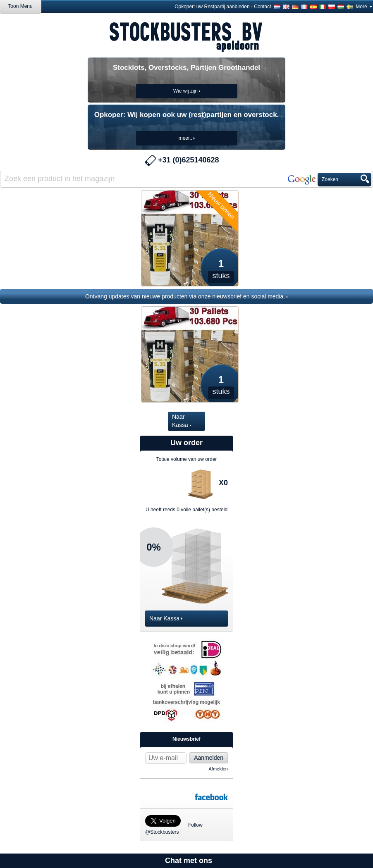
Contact (262, 7)
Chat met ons (189, 861)
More (364, 7)
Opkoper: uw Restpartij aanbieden (212, 7)
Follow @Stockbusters (170, 818)
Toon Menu (20, 6)
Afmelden (218, 769)
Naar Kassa (182, 421)
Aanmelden (209, 758)
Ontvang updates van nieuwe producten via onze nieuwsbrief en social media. (186, 296)
